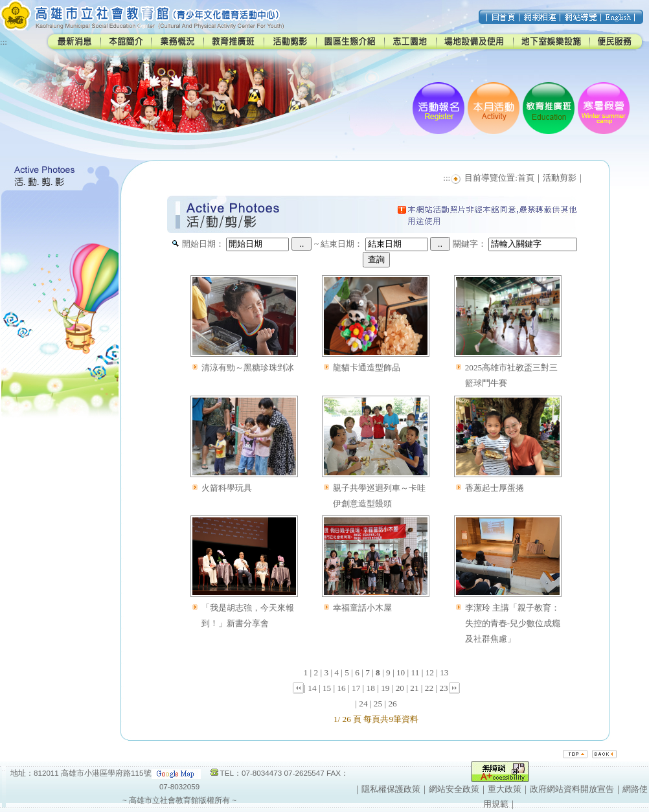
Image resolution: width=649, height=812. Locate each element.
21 (414, 688)
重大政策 (505, 789)
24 (363, 704)
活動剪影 (560, 178)
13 (444, 672)
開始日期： (203, 244)
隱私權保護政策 (391, 789)
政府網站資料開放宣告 (572, 789)
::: (4, 42)
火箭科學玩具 (227, 488)
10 (401, 672)
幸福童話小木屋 (362, 608)
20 (400, 688)
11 (416, 672)
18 (371, 688)
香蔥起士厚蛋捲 (495, 488)
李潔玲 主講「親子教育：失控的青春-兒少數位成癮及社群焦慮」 (513, 623)
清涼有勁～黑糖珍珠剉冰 (248, 367)
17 (356, 688)
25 (378, 704)
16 (341, 688)
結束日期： (342, 244)
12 (430, 672)
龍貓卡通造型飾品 (367, 367)
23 (443, 688)
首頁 (526, 178)
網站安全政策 (454, 789)
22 (429, 688)
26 (392, 704)
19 (385, 688)
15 (327, 688)
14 (312, 688)
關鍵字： (470, 244)
